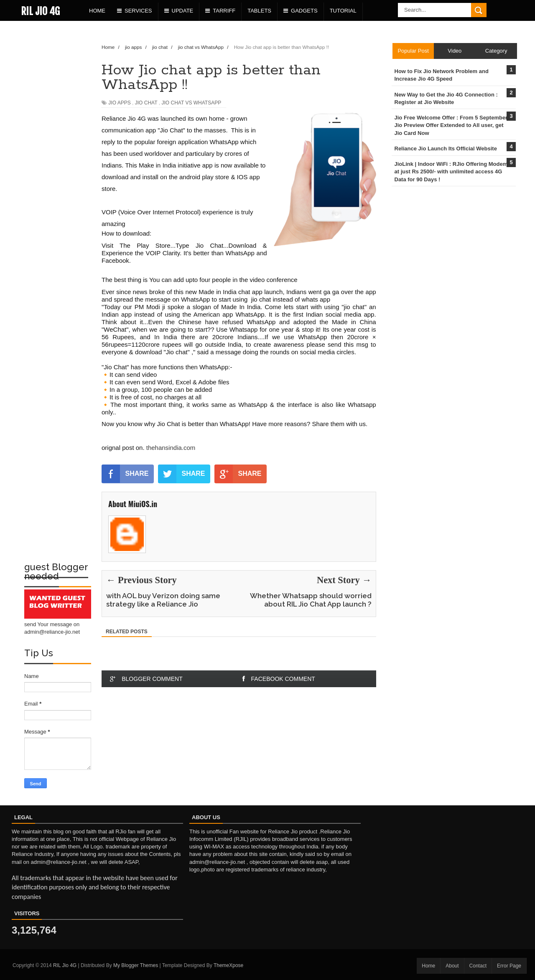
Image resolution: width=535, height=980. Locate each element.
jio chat (146, 103)
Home (97, 11)
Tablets (259, 11)
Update (179, 11)
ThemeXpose (228, 965)
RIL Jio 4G (40, 11)
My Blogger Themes (136, 965)
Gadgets (301, 11)
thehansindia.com (170, 448)
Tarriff (220, 11)
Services (135, 11)
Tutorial (343, 11)
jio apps (119, 103)
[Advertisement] (58, 161)
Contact (478, 966)
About (452, 966)
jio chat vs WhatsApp (192, 103)
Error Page (509, 966)
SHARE (125, 474)
